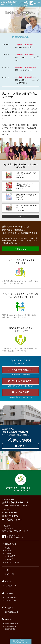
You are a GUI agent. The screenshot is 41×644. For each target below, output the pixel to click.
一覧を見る (21, 216)
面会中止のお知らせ (23, 70)
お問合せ (21, 446)
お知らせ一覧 (8, 574)
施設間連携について (11, 612)
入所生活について (10, 586)
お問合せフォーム (12, 519)
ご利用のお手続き (10, 600)
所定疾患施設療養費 (11, 624)
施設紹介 (7, 551)
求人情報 (8, 559)
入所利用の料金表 (10, 598)
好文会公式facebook (23, 536)
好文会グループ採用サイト (15, 531)
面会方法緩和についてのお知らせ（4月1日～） (27, 82)
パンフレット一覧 (11, 562)
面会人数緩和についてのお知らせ (27, 59)
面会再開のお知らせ (23, 48)
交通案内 (7, 553)
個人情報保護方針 (10, 626)
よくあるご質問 (9, 556)
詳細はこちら (21, 249)
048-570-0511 (23, 440)
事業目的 (7, 548)
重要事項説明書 (9, 629)
